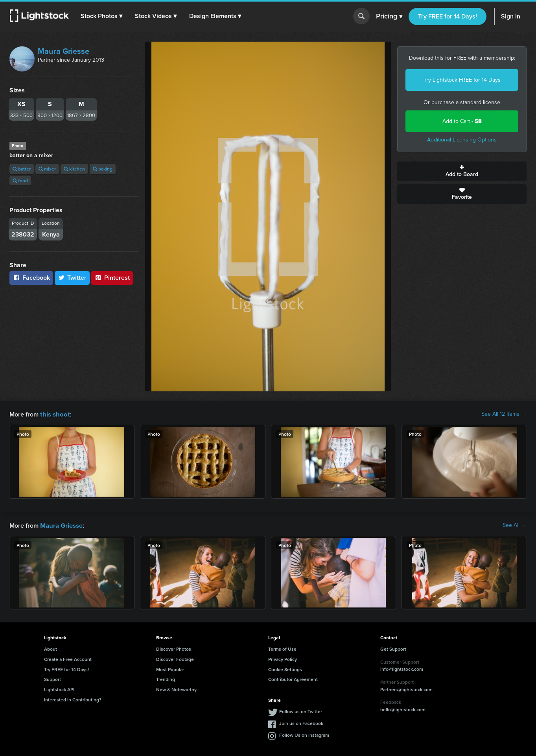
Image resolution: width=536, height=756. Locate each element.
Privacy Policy (283, 658)
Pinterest (112, 278)
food (20, 181)
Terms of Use (282, 648)
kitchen (74, 169)
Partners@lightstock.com (406, 689)
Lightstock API (59, 689)
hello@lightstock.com (403, 709)
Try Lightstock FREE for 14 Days (462, 80)
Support (52, 678)
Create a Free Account (68, 658)
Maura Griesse (64, 51)
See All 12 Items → (504, 414)
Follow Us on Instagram (304, 734)
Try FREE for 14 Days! (448, 16)
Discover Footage (175, 658)
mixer (47, 169)
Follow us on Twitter (301, 711)
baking (103, 169)
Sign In (511, 16)
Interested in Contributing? (73, 699)
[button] (102, 16)
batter (22, 169)
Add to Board (462, 171)
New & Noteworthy (176, 689)
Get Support (393, 648)
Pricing (389, 17)
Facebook (31, 278)
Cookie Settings (285, 669)
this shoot (54, 414)
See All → (515, 525)
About (51, 648)
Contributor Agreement (293, 678)
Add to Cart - (462, 121)
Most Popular (170, 669)
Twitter (72, 278)
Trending (166, 678)
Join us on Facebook (301, 722)
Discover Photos (174, 648)
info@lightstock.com (402, 668)
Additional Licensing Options (462, 140)
